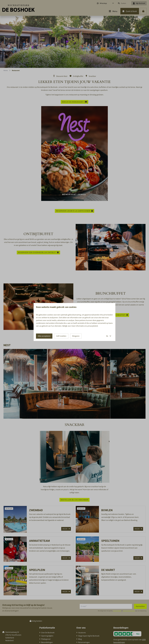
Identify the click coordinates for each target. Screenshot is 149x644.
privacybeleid (93, 326)
